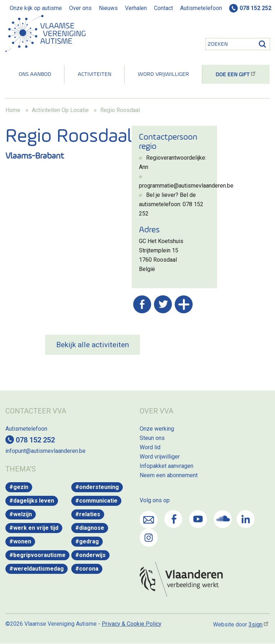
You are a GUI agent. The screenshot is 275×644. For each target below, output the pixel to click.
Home (13, 110)
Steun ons (152, 438)
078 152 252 (255, 8)
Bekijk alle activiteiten (93, 345)
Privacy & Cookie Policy (132, 624)
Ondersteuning (99, 487)
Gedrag (89, 541)
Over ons (80, 8)
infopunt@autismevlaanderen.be (45, 451)
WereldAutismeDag (38, 569)
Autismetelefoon (201, 8)
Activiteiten (95, 74)
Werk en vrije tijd (36, 528)
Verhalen (136, 8)
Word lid (150, 447)
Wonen (22, 541)
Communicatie (98, 501)
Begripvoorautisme (39, 555)
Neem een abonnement (169, 475)
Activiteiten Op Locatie (60, 110)
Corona (89, 569)
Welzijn (23, 514)
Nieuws (108, 8)
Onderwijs (92, 555)
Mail (149, 520)
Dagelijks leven (34, 501)
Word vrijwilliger (163, 74)
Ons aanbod (35, 74)
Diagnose (92, 528)
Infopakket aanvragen (167, 466)
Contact (163, 8)
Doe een (236, 75)
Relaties (90, 514)
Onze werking (157, 429)
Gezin (21, 487)
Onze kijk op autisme (36, 8)
